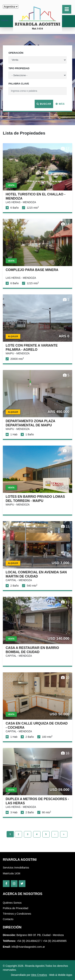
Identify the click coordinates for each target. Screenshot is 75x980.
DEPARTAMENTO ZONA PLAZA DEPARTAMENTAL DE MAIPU (30, 423)
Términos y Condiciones (17, 914)
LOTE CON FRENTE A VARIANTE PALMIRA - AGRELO (32, 347)
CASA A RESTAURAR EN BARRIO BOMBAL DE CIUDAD (32, 650)
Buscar (44, 104)
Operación (16, 53)
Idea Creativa (39, 975)
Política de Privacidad (16, 908)
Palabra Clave (19, 84)
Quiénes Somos (12, 903)
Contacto (8, 919)
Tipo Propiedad (19, 68)
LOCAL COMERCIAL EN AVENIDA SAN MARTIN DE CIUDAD (36, 574)
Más (60, 104)
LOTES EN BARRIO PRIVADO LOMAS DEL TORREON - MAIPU (35, 499)
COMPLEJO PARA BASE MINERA (32, 270)
